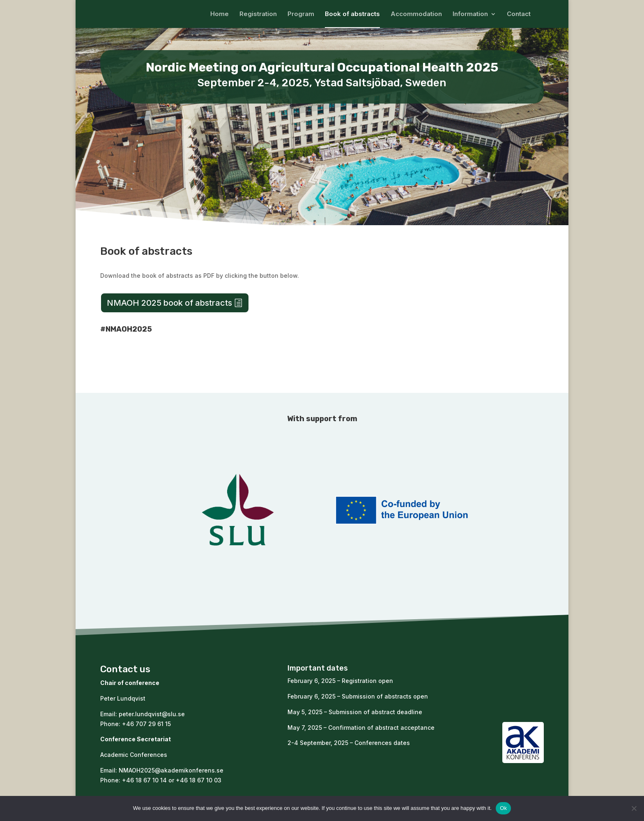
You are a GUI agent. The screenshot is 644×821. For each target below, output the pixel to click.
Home (220, 14)
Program (301, 14)
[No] (634, 808)
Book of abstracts (352, 14)
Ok (503, 808)
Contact (519, 14)
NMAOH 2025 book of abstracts (169, 303)
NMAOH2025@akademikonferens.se (171, 770)
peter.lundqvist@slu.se (152, 714)
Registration (258, 14)
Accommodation (416, 14)
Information (470, 14)
